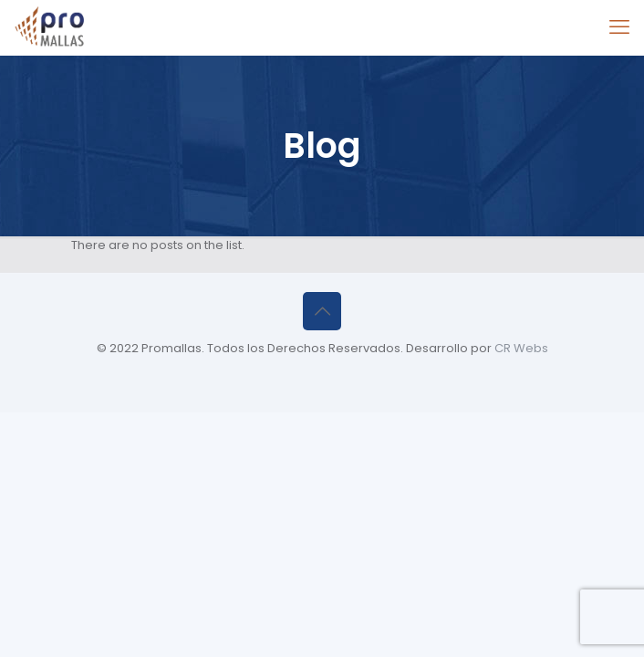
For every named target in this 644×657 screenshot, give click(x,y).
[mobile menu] (619, 27)
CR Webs (521, 348)
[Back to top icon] (322, 311)
